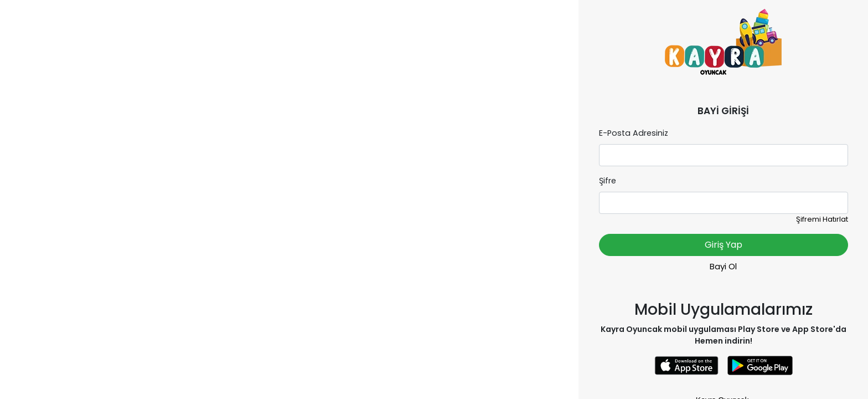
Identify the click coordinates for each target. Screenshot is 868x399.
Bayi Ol (723, 266)
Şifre (608, 181)
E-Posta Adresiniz (634, 133)
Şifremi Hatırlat (822, 219)
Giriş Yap (724, 245)
